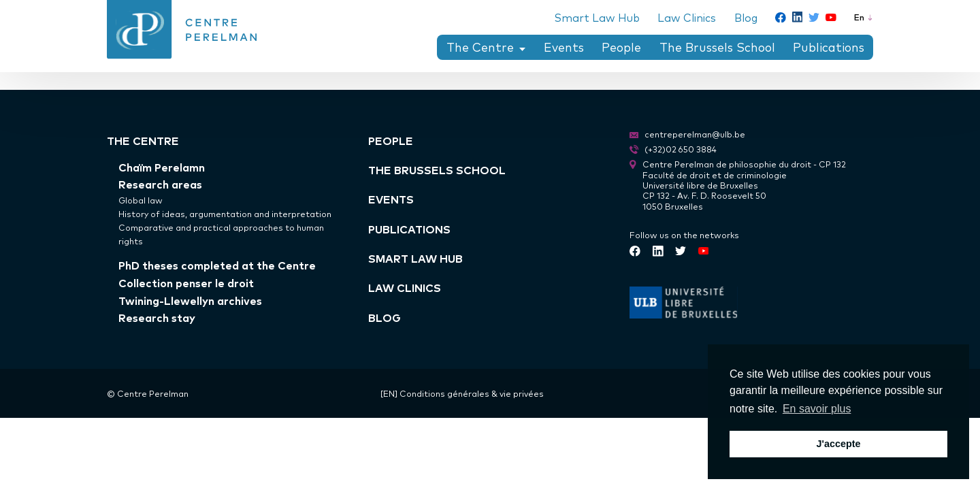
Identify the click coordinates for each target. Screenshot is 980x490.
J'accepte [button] (838, 444)
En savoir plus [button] (817, 409)
